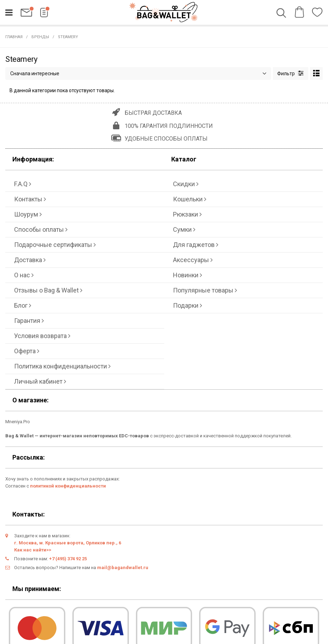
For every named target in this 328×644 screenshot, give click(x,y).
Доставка (30, 260)
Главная (14, 37)
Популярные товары (205, 290)
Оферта (27, 351)
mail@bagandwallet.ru (123, 568)
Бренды (40, 37)
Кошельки (190, 199)
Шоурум (28, 214)
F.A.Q (23, 184)
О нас (24, 275)
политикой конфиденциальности (68, 486)
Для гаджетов (196, 245)
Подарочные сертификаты (55, 245)
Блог (23, 305)
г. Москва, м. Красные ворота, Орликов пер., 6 (68, 543)
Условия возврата (42, 336)
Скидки (186, 184)
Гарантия (29, 321)
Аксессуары (193, 260)
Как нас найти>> (33, 550)
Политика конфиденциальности (62, 366)
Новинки (187, 275)
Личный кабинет (40, 381)
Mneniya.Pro (18, 422)
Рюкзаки (187, 214)
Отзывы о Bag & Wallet (48, 290)
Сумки (184, 229)
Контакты (30, 199)
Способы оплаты (41, 229)
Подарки (187, 305)
